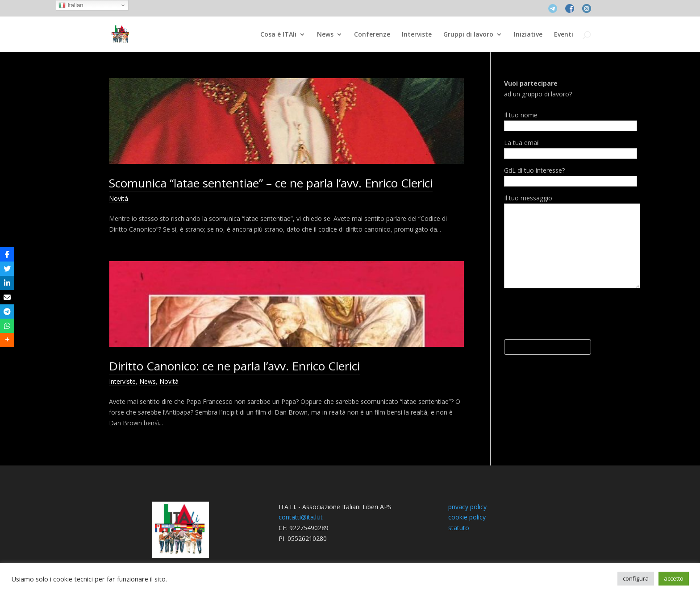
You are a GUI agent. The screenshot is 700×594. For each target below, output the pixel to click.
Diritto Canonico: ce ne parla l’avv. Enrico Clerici (234, 366)
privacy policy (467, 507)
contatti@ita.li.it (301, 517)
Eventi (564, 35)
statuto (459, 528)
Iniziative (528, 35)
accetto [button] (674, 578)
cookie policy (467, 517)
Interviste (417, 35)
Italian (71, 5)
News (325, 35)
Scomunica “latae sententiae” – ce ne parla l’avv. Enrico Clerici (271, 183)
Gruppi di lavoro (468, 35)
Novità (119, 198)
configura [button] (636, 578)
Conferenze (372, 35)
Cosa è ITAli (278, 35)
